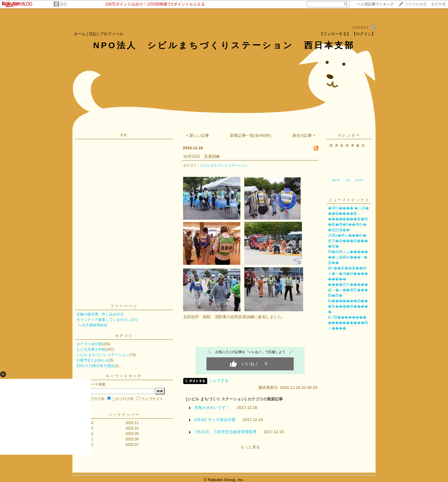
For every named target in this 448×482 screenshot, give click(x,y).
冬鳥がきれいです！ (212, 408)
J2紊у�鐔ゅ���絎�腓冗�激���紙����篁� (348, 241)
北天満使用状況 (95, 325)
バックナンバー (124, 415)
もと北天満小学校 (91, 349)
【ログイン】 (364, 34)
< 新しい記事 (198, 135)
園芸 (64, 4)
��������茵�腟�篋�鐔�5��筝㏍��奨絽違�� (348, 224)
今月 (348, 180)
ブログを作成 (416, 4)
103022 (361, 27)
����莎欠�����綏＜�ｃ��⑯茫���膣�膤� (348, 290)
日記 (93, 34)
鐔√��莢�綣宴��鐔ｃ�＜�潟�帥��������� (348, 274)
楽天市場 (438, 4)
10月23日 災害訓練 (201, 156)
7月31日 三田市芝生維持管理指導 (225, 432)
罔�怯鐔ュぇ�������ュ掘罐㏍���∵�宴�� (348, 257)
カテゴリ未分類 (89, 344)
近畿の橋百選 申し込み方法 (100, 314)
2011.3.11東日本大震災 (95, 366)
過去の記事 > (304, 135)
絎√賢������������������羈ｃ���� (348, 323)
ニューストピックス (349, 200)
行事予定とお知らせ (93, 360)
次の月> (360, 180)
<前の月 (336, 180)
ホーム (80, 34)
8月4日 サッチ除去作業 (215, 420)
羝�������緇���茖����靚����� (348, 306)
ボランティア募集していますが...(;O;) (107, 320)
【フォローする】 (335, 34)
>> (375, 4)
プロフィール (112, 34)
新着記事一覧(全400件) (251, 135)
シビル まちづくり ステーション (103, 355)
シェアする (219, 381)
